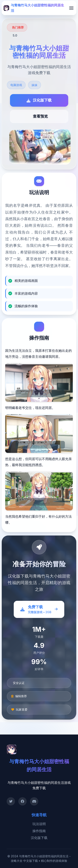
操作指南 (39, 831)
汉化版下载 (39, 838)
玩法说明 (39, 824)
